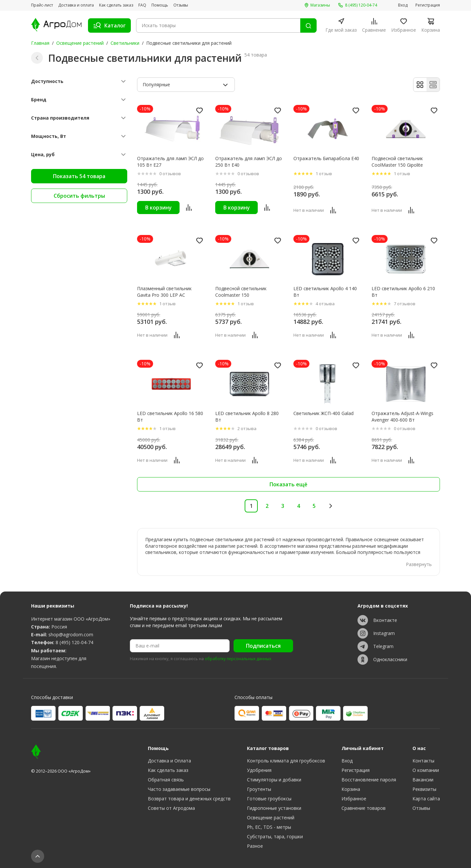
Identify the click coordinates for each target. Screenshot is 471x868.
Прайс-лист (42, 5)
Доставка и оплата (76, 5)
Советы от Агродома (171, 808)
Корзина (351, 789)
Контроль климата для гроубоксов (286, 761)
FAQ (142, 5)
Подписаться (263, 646)
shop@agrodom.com (71, 634)
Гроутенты (259, 789)
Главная (40, 43)
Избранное (354, 799)
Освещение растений (80, 43)
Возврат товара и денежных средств (189, 799)
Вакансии (423, 780)
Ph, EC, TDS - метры (269, 827)
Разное (255, 846)
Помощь (160, 5)
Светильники (125, 43)
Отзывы (181, 5)
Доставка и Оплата (169, 761)
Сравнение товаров (364, 808)
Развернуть (419, 564)
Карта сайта (426, 799)
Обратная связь (166, 780)
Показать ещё (288, 484)
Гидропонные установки (274, 808)
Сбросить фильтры (79, 196)
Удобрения (259, 770)
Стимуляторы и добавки (274, 780)
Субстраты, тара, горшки (275, 836)
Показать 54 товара (79, 176)
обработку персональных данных (238, 659)
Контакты (423, 761)
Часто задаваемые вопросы (179, 789)
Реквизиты (424, 789)
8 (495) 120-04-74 (74, 642)
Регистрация (428, 5)
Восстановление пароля (369, 780)
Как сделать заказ (116, 5)
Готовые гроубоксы (269, 799)
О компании (426, 770)
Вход (403, 5)
